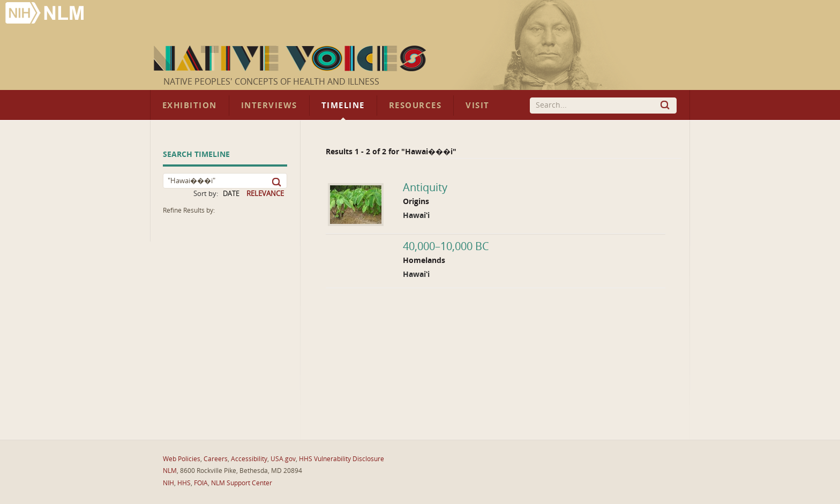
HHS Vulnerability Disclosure (342, 459)
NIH (168, 483)
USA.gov (283, 459)
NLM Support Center (242, 483)
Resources (415, 106)
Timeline (343, 106)
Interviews (269, 106)
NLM (170, 471)
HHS (184, 483)
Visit (478, 106)
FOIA (201, 483)
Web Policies (182, 459)
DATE (231, 194)
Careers (216, 459)
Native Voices (291, 58)
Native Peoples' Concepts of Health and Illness (271, 82)
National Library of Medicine (46, 14)
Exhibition (190, 106)
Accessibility (249, 459)
